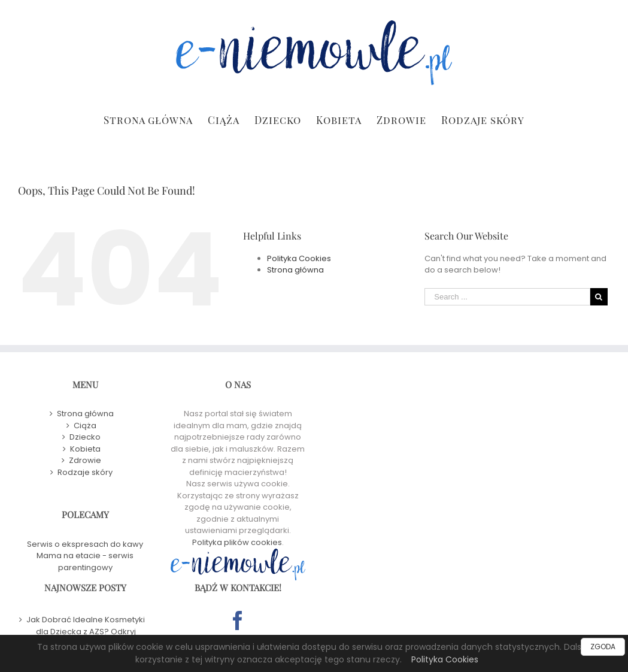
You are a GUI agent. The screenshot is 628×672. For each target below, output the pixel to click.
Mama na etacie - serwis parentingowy (85, 561)
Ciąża (85, 426)
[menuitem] (156, 119)
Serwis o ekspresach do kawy (85, 544)
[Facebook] (238, 620)
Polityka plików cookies (237, 542)
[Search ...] (507, 297)
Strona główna (295, 270)
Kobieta (85, 449)
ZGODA (603, 647)
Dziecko (85, 437)
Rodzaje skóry (85, 472)
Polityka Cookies (445, 659)
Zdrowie (85, 460)
